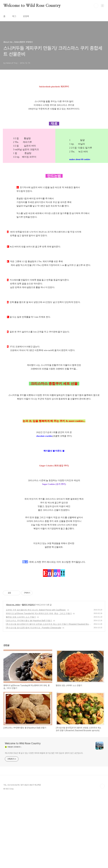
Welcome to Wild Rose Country (32, 6)
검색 (96, 6)
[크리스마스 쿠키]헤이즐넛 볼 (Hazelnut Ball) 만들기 (29, 621)
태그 (14, 16)
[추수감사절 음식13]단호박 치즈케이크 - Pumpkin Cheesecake (34, 628)
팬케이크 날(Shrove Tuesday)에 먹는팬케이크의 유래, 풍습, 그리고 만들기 (39, 613)
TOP (102, 786)
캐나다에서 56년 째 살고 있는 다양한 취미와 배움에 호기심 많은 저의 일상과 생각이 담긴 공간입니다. (44, 753)
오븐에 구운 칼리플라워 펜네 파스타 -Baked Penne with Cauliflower (36, 610)
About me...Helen (13, 605)
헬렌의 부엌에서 (29, 605)
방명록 (26, 16)
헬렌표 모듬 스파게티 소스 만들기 (21, 617)
